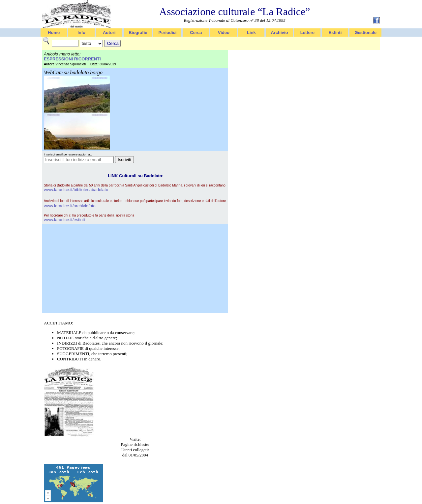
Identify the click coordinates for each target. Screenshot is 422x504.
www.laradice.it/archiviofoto (70, 206)
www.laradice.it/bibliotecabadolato (76, 190)
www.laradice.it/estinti (64, 220)
